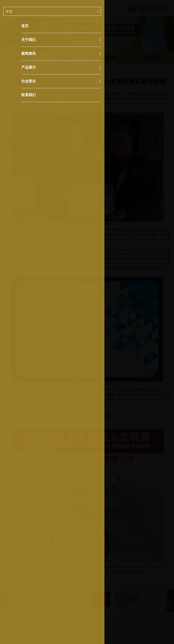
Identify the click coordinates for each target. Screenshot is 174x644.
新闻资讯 (61, 54)
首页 (25, 26)
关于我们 (61, 40)
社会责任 (61, 81)
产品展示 (61, 67)
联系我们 (29, 95)
